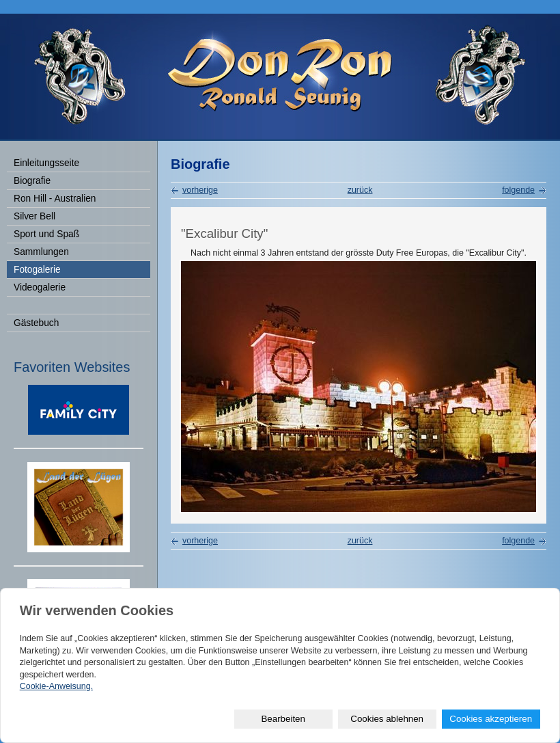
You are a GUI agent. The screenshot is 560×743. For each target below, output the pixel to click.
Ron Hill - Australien (55, 199)
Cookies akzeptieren (491, 719)
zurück (360, 190)
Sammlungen (41, 252)
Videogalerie (40, 287)
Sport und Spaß (46, 234)
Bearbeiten (283, 719)
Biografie (32, 181)
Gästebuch (36, 323)
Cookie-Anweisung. (56, 686)
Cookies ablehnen (387, 719)
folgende (518, 190)
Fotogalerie (37, 270)
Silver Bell (34, 216)
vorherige (200, 190)
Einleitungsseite (46, 163)
